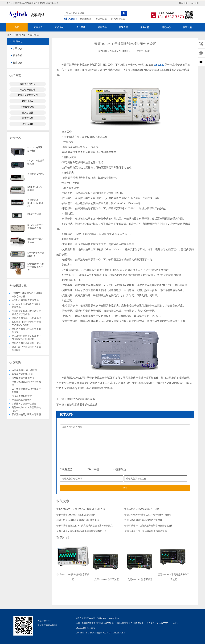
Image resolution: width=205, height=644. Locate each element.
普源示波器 (101, 19)
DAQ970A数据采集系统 (36, 162)
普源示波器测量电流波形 (81, 399)
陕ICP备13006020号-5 (109, 618)
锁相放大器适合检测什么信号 (26, 343)
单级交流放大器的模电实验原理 (26, 383)
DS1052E (159, 65)
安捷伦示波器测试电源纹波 (82, 405)
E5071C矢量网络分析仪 (35, 149)
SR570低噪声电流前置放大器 (35, 227)
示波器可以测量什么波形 (24, 404)
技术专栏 (34, 35)
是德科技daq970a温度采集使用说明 (26, 409)
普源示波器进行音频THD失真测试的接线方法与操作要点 (84, 526)
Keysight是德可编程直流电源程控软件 (26, 306)
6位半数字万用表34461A (36, 255)
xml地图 (195, 3)
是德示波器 (86, 19)
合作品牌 (81, 27)
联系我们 (187, 27)
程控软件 (102, 27)
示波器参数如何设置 (22, 396)
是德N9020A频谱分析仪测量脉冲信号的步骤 (27, 295)
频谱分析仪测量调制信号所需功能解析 (26, 349)
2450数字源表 (34, 214)
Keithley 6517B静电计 (35, 188)
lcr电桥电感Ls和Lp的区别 (24, 370)
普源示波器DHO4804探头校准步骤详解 (76, 515)
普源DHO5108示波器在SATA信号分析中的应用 (148, 515)
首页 (17, 27)
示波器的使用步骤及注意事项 (26, 414)
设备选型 (66, 469)
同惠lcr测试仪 (118, 19)
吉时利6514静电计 (35, 175)
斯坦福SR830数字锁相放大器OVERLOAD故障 (26, 324)
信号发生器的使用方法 (23, 378)
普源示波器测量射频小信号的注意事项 (143, 520)
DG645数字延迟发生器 (35, 241)
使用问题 (120, 469)
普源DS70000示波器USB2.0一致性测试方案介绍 (81, 509)
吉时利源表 (28, 101)
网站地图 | (184, 3)
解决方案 (123, 27)
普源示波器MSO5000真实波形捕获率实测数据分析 (82, 531)
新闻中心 (166, 27)
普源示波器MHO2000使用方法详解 (142, 509)
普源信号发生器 (28, 84)
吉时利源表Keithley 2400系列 (35, 203)
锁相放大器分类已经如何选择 (26, 318)
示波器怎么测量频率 (22, 400)
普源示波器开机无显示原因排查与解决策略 (146, 531)
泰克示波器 (28, 118)
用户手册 (93, 469)
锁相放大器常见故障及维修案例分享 (26, 331)
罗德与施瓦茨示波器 (28, 95)
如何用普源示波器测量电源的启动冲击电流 (78, 520)
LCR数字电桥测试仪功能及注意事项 (26, 390)
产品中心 (60, 27)
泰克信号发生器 (28, 90)
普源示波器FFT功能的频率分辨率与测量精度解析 (149, 526)
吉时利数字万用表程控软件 (25, 300)
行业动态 (17, 63)
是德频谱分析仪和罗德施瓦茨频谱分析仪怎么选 (26, 313)
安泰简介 (38, 27)
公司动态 (17, 48)
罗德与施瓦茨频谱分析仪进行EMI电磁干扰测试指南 (26, 338)
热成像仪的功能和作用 (23, 374)
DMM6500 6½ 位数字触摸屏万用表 (36, 267)
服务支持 (145, 27)
